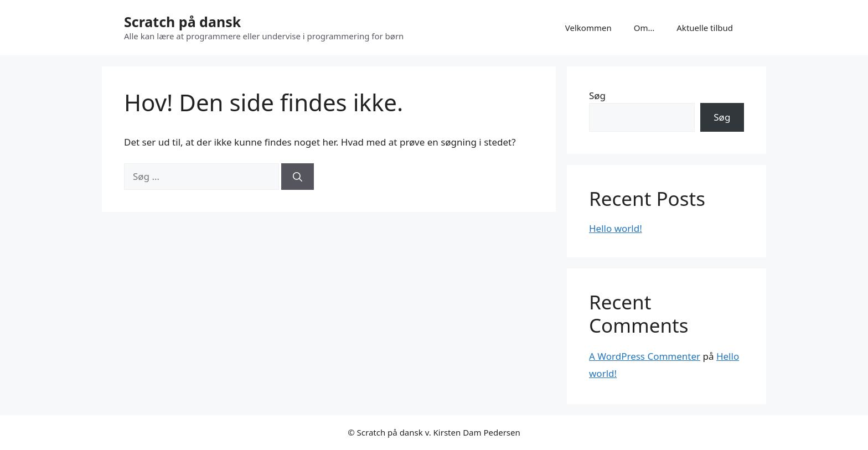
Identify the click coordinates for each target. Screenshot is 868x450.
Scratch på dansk (182, 22)
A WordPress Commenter (645, 356)
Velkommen (588, 28)
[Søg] (298, 177)
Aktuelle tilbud (705, 28)
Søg (597, 95)
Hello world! (616, 228)
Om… (644, 28)
